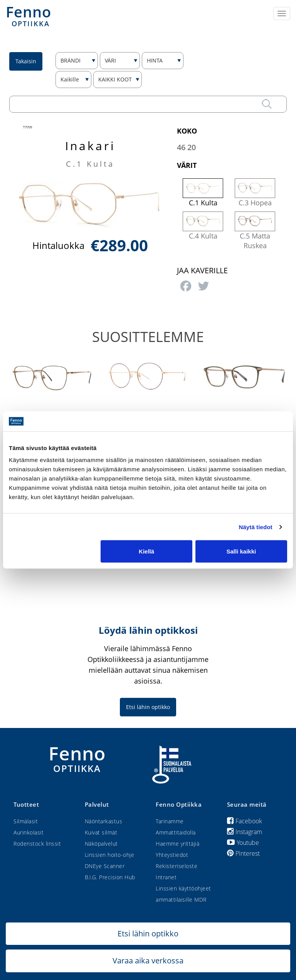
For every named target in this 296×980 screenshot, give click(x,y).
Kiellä (146, 551)
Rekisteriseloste (177, 866)
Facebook (245, 821)
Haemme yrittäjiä (177, 844)
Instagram (245, 832)
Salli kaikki (241, 551)
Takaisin (26, 61)
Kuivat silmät (101, 832)
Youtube (243, 843)
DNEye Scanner (105, 866)
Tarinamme (170, 821)
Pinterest (243, 853)
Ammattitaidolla (176, 832)
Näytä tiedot (256, 527)
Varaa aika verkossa (148, 961)
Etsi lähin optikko (148, 707)
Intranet (166, 877)
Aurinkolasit (29, 832)
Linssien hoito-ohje (110, 855)
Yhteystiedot (172, 855)
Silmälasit (26, 821)
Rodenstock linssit (37, 844)
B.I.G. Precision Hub (110, 877)
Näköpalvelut (101, 844)
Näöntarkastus (104, 821)
